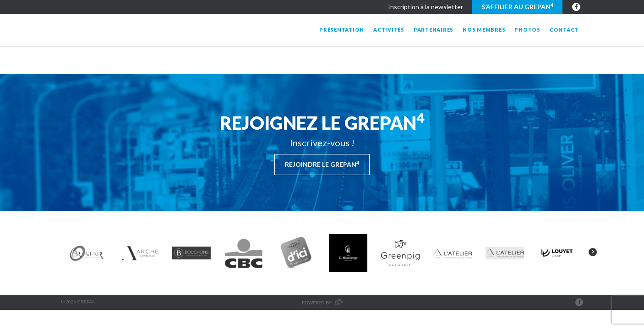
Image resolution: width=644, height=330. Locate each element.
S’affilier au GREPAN (517, 6)
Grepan (135, 30)
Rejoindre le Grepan (322, 164)
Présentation (342, 30)
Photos (527, 30)
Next (593, 252)
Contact (564, 30)
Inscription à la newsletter (426, 7)
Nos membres (484, 30)
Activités (389, 30)
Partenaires (434, 30)
